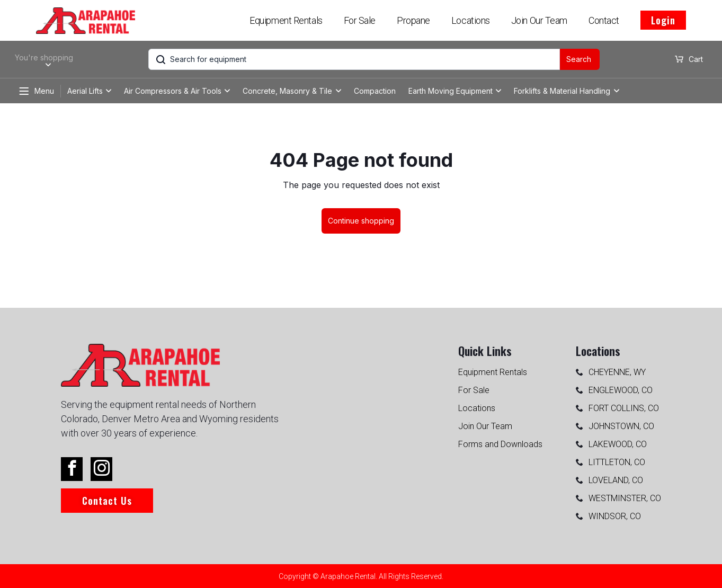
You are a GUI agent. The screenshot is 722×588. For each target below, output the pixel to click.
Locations (471, 20)
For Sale (360, 20)
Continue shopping (361, 221)
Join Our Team (539, 20)
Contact (604, 20)
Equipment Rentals (286, 20)
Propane (413, 20)
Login (663, 20)
